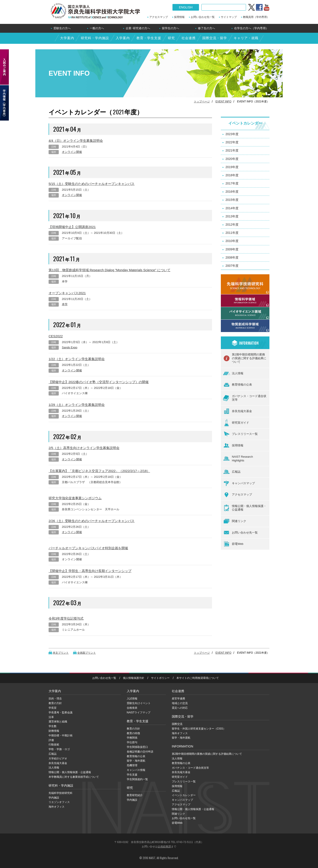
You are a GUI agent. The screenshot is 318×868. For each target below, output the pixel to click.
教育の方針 (55, 703)
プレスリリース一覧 (240, 434)
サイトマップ (229, 17)
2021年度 (232, 150)
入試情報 (132, 699)
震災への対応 (180, 708)
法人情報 (233, 373)
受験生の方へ (62, 28)
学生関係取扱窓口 (137, 747)
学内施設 (54, 798)
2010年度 (232, 241)
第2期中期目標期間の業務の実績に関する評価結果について (245, 358)
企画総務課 (164, 847)
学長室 (53, 708)
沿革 (51, 717)
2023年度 (232, 134)
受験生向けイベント (139, 703)
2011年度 (232, 233)
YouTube (267, 7)
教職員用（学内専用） (256, 17)
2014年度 (232, 208)
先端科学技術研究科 (61, 793)
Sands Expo (70, 347)
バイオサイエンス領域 (236, 309)
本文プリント (61, 653)
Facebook (259, 7)
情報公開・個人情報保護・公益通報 (245, 508)
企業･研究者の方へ (138, 28)
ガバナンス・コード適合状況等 (245, 398)
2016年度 (232, 192)
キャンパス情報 (136, 770)
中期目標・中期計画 (61, 735)
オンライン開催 (72, 152)
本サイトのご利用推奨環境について (198, 678)
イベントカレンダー (245, 123)
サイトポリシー (160, 678)
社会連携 (189, 38)
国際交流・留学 (215, 38)
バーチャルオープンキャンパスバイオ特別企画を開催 (88, 548)
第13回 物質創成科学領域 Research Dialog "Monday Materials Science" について (110, 270)
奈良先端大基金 (238, 411)
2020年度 (232, 159)
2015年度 (232, 200)
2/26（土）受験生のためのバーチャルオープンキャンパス (92, 521)
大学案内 (67, 38)
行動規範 (54, 745)
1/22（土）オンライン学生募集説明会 (77, 359)
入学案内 (123, 38)
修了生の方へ (206, 28)
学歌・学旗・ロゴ (59, 749)
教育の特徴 (133, 733)
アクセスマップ (159, 17)
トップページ (202, 102)
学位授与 (132, 742)
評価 (51, 740)
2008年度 (232, 257)
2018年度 (232, 175)
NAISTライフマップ (139, 712)
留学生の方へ (170, 28)
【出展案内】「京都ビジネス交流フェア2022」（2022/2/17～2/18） (99, 471)
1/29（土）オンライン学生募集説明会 (77, 405)
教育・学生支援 (149, 38)
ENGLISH (186, 7)
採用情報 (179, 17)
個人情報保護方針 (134, 678)
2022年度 (232, 142)
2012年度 (232, 225)
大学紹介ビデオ (58, 759)
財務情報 (54, 731)
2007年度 (232, 266)
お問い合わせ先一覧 (203, 17)
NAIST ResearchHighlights (238, 459)
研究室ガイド (236, 423)
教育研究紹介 (135, 795)
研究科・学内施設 (95, 38)
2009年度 (232, 249)
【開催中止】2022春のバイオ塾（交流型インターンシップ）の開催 (99, 382)
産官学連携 (178, 699)
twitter (252, 7)
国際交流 (177, 724)
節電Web (233, 544)
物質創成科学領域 (233, 322)
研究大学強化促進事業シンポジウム (75, 498)
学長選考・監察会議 (61, 712)
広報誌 (232, 472)
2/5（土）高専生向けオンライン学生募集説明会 (84, 448)
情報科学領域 (230, 297)
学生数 (53, 726)
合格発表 (132, 708)
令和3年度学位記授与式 (66, 618)
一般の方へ (97, 28)
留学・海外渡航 (136, 761)
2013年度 (232, 216)
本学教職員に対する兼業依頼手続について (74, 777)
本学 (65, 304)
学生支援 (132, 775)
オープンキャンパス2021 (67, 293)
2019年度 (232, 167)
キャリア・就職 (246, 38)
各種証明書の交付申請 (140, 752)
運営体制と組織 (58, 722)
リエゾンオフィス (59, 802)
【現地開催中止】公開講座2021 (72, 227)
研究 (171, 38)
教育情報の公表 (238, 385)
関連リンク (235, 521)
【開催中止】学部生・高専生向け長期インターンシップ (90, 571)
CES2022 (56, 336)
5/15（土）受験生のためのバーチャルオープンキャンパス (92, 184)
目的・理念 (55, 699)
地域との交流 (180, 703)
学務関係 (132, 738)
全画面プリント (87, 653)
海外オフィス (57, 807)
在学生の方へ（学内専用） (251, 28)
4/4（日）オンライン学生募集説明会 (76, 141)
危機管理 (132, 765)
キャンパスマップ (239, 483)
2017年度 (232, 183)
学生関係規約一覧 (137, 779)
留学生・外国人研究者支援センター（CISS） (199, 729)
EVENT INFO (223, 102)
